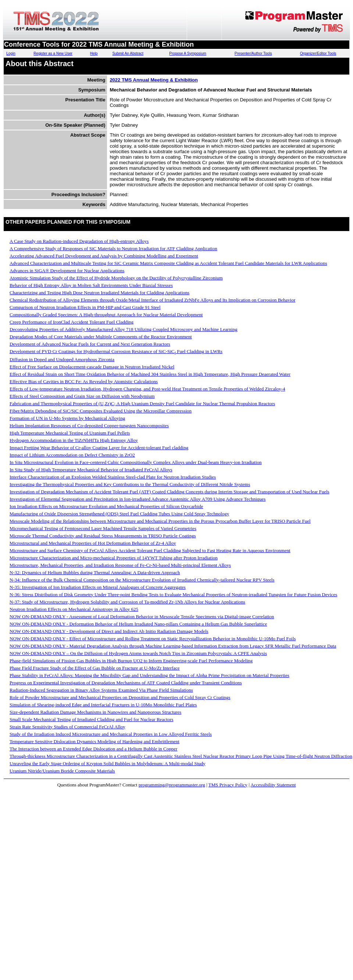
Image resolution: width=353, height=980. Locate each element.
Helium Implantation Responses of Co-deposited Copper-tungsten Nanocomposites (89, 426)
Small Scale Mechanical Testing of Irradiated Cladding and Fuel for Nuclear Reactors (91, 719)
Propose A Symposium (188, 53)
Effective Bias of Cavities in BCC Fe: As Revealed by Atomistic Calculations (84, 381)
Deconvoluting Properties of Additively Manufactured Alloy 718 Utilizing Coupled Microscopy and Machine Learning (124, 329)
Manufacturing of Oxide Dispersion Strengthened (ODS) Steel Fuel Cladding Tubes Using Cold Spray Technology (119, 514)
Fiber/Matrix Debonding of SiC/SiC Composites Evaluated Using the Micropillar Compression (101, 411)
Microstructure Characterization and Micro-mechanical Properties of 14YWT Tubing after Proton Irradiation (114, 558)
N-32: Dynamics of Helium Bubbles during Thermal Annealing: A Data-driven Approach (95, 572)
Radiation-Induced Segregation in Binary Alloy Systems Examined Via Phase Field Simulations (101, 690)
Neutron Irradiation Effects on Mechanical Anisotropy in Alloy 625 (74, 609)
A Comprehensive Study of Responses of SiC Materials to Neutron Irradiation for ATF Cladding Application (113, 248)
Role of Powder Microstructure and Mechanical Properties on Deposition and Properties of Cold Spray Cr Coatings (120, 697)
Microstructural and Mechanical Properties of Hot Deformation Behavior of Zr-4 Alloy (93, 543)
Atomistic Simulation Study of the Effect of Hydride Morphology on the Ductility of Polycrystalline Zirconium (116, 278)
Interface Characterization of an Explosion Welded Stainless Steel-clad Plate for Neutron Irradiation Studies (113, 477)
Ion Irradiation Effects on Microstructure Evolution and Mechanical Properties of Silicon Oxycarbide (106, 506)
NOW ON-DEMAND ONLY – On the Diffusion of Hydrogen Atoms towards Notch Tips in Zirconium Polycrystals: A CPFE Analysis (138, 653)
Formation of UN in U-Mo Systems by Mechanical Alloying (67, 418)
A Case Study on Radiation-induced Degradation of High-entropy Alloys (79, 241)
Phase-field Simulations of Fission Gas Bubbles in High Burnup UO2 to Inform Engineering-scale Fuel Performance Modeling (131, 661)
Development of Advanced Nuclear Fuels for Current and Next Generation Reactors (90, 344)
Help (94, 53)
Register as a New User (53, 53)
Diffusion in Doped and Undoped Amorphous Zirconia (62, 359)
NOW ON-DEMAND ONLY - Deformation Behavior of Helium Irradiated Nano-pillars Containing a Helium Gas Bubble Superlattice (138, 624)
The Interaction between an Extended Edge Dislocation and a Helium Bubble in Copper (93, 749)
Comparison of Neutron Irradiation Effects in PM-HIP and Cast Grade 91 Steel (85, 307)
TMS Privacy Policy (228, 785)
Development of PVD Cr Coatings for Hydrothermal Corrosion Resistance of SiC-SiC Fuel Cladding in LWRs (116, 351)
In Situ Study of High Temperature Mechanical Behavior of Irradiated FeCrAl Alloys (91, 470)
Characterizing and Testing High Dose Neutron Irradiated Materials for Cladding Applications (99, 293)
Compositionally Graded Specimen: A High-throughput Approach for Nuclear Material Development (106, 315)
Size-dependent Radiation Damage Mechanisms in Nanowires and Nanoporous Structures (95, 712)
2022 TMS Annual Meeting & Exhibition (154, 80)
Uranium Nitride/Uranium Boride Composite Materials (62, 771)
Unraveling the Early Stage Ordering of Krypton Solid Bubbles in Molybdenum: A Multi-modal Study (108, 763)
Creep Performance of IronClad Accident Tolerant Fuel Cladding (72, 322)
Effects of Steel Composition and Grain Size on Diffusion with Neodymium (82, 396)
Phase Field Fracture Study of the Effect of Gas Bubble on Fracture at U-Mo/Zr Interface (95, 668)
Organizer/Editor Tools (318, 53)
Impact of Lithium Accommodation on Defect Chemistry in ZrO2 (72, 455)
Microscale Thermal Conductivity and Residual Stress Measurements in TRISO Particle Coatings (103, 536)
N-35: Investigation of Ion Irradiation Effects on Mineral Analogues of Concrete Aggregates (98, 587)
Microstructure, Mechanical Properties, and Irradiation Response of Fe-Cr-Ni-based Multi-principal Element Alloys (120, 565)
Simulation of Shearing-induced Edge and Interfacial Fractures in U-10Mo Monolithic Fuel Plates (103, 705)
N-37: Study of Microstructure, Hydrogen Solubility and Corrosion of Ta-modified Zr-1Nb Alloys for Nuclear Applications (127, 602)
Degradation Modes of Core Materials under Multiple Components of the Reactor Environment (101, 337)
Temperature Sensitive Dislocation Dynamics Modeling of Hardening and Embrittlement (95, 741)
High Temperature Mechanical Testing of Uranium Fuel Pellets (70, 433)
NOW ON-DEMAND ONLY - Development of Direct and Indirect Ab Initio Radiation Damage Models (109, 631)
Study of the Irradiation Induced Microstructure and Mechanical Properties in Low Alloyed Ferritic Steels (111, 734)
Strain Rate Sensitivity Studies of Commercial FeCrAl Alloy (67, 727)
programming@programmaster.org (172, 785)
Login (11, 53)
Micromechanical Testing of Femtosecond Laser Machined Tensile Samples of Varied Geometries (103, 528)
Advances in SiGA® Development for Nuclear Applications (67, 271)
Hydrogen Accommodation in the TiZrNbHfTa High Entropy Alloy (74, 440)
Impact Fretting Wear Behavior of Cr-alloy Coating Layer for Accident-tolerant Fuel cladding (99, 448)
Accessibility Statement (273, 785)
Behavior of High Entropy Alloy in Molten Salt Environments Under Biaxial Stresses (91, 285)
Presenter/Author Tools (253, 53)
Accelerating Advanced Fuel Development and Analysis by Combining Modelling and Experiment (104, 256)
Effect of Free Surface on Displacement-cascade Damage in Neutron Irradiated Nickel (92, 367)
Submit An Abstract (128, 53)
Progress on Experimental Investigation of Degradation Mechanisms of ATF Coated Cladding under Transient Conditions (126, 683)
